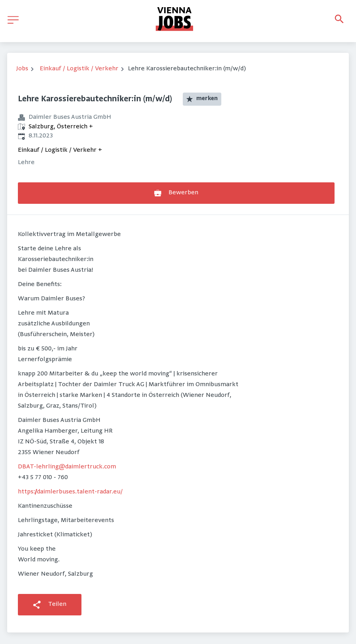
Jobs (22, 69)
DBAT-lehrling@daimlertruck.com (67, 467)
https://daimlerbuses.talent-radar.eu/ (70, 492)
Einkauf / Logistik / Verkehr (79, 69)
